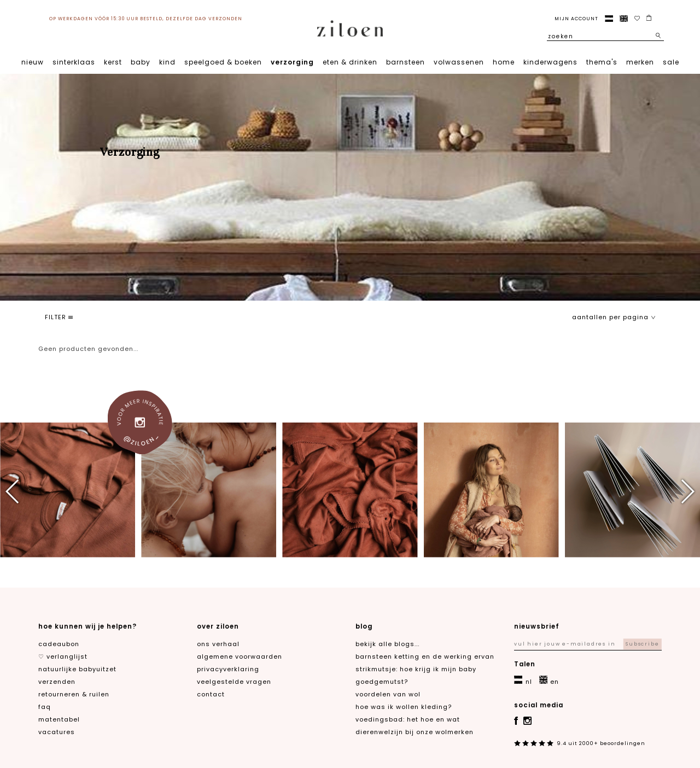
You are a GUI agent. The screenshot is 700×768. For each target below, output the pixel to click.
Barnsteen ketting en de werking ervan (425, 656)
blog (364, 626)
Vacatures (57, 732)
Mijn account (576, 19)
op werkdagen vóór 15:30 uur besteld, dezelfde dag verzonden (146, 19)
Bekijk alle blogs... (387, 644)
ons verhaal (218, 644)
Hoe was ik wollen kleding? (404, 707)
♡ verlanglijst (63, 656)
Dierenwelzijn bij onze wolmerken (415, 732)
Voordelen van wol (388, 694)
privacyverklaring (228, 669)
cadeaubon (59, 644)
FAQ (45, 707)
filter (59, 317)
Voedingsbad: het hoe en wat (408, 719)
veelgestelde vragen (234, 682)
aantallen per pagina (614, 317)
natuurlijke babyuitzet (77, 669)
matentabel (59, 719)
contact (211, 694)
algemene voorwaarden (240, 656)
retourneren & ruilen (74, 694)
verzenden (57, 682)
